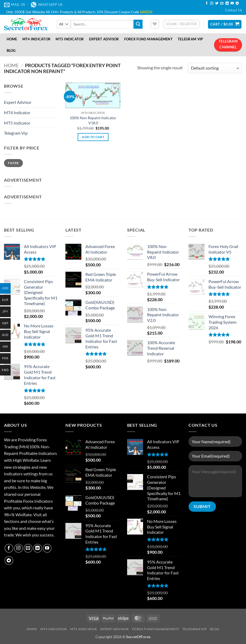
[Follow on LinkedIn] (227, 3)
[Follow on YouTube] (232, 3)
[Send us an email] (222, 3)
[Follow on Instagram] (212, 3)
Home (12, 39)
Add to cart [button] (93, 137)
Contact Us (234, 10)
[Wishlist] (155, 24)
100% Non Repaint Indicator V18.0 (93, 120)
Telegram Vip (16, 133)
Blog (11, 50)
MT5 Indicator (70, 39)
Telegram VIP (190, 39)
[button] (181, 24)
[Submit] (138, 24)
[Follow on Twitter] (217, 3)
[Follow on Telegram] (237, 3)
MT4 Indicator (36, 39)
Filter (13, 163)
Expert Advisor (104, 39)
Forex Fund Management (148, 39)
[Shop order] (215, 68)
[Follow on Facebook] (207, 3)
